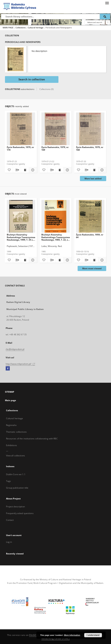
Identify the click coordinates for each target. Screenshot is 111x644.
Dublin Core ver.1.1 (16, 474)
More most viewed (92, 268)
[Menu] (107, 3)
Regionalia (11, 425)
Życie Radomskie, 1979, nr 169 (55, 148)
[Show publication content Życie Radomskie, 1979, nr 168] (94, 170)
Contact (10, 520)
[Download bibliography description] (17, 170)
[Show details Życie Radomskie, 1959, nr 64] (102, 260)
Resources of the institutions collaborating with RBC (32, 439)
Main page (11, 400)
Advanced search (95, 22)
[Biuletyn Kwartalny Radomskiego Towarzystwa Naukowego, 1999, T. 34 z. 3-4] (21, 216)
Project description (15, 507)
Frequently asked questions (20, 513)
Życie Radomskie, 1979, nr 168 (90, 148)
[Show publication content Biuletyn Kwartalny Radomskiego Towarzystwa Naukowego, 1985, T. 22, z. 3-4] (59, 260)
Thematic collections (16, 432)
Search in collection (32, 79)
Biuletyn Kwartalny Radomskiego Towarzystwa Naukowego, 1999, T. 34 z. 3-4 (21, 237)
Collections (21, 28)
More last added (93, 179)
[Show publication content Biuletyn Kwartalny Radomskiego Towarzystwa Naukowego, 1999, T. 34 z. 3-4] (25, 260)
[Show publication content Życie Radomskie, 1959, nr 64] (94, 260)
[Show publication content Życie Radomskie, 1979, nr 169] (59, 170)
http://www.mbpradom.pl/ (21, 364)
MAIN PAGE (8, 28)
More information (72, 635)
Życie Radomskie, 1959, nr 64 (90, 236)
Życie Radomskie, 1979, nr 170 (20, 148)
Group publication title (17, 488)
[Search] (105, 16)
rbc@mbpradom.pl (15, 349)
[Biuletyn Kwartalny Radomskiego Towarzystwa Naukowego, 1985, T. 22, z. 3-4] (56, 216)
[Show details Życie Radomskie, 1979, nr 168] (102, 170)
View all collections (15, 456)
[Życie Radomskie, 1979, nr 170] (21, 129)
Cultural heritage (36, 28)
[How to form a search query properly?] (108, 22)
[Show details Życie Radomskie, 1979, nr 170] (32, 170)
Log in (9, 542)
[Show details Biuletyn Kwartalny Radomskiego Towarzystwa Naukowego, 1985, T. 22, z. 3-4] (67, 260)
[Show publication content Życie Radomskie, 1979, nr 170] (25, 170)
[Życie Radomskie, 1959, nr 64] (90, 216)
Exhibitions (11, 445)
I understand (93, 635)
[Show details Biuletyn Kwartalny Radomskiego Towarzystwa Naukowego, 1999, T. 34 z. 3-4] (32, 260)
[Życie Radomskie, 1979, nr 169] (56, 129)
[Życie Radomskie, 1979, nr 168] (90, 129)
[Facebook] (8, 369)
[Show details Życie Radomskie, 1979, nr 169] (67, 170)
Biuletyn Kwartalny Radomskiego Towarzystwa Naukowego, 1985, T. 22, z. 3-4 (56, 237)
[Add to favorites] (9, 170)
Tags (8, 481)
